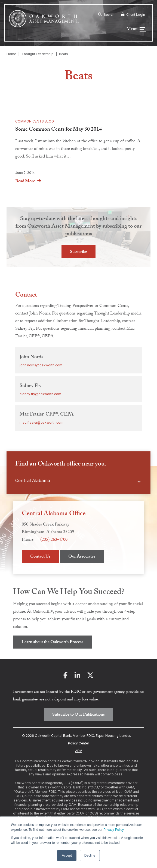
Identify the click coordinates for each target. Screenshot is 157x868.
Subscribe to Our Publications (78, 716)
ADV (78, 751)
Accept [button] (67, 856)
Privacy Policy (113, 830)
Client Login (133, 15)
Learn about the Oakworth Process (52, 643)
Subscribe (78, 252)
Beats (64, 54)
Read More (25, 182)
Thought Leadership (38, 54)
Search (106, 15)
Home (11, 54)
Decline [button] (90, 856)
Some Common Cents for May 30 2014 (59, 130)
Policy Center (78, 743)
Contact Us (40, 557)
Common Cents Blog (35, 122)
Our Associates (82, 557)
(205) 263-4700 (54, 541)
